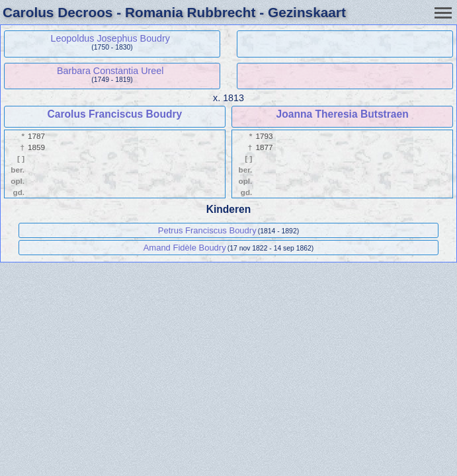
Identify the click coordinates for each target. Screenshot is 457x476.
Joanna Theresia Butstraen (343, 114)
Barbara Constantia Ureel (110, 71)
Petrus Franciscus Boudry (207, 230)
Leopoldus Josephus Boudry (110, 38)
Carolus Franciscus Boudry (115, 114)
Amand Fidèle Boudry (185, 248)
